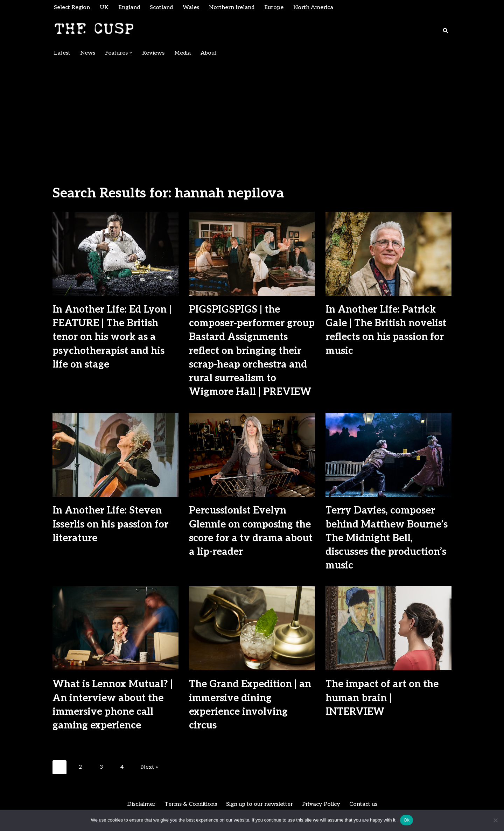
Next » (150, 767)
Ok (407, 820)
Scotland (161, 8)
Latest (62, 53)
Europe (274, 8)
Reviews (153, 53)
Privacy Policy (321, 804)
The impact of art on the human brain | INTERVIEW (382, 698)
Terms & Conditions (191, 804)
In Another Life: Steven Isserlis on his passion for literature (110, 524)
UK (104, 8)
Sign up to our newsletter (260, 804)
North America (313, 8)
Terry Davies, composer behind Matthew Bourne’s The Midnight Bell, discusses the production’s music (387, 538)
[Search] (445, 30)
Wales (191, 8)
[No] (495, 820)
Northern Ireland (232, 8)
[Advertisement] (252, 113)
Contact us (363, 804)
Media (183, 53)
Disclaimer (141, 804)
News (88, 53)
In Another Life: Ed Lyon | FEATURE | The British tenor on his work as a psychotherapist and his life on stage (112, 337)
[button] (131, 53)
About (209, 53)
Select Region (72, 8)
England (129, 8)
